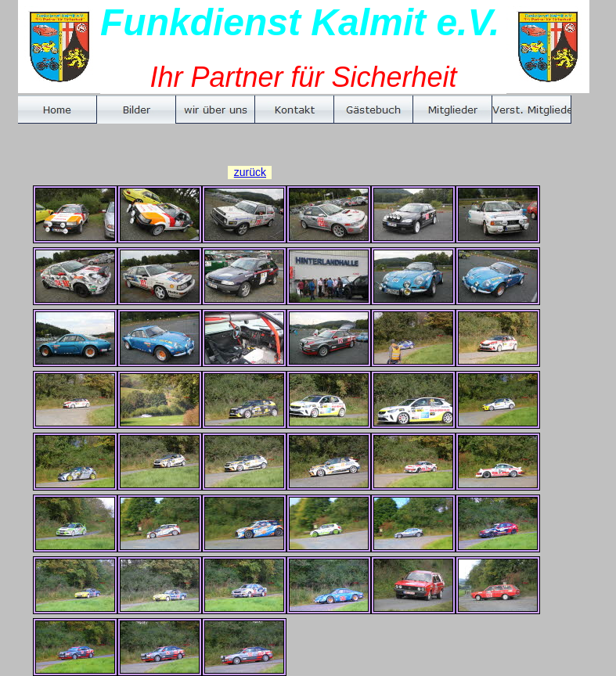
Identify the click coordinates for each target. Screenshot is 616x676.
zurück (250, 172)
